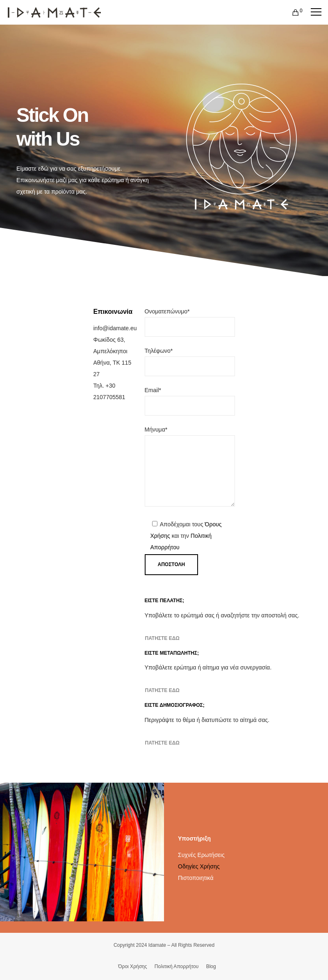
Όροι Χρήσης (132, 966)
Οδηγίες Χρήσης (199, 866)
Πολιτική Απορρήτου (177, 966)
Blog (211, 966)
